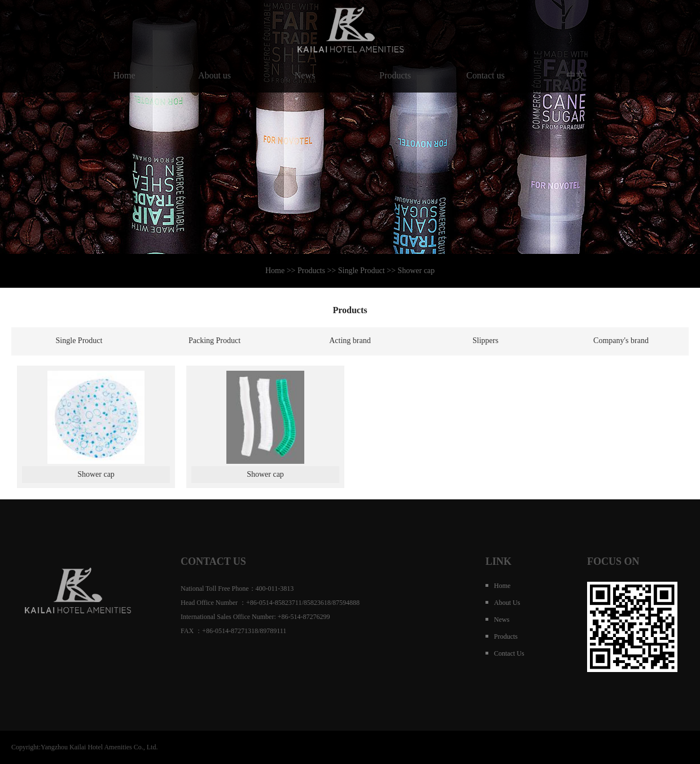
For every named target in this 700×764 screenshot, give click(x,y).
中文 (576, 75)
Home (124, 75)
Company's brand (621, 341)
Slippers (485, 341)
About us (215, 75)
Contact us (485, 75)
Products (395, 75)
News (305, 75)
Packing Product (215, 341)
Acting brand (350, 341)
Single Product (79, 341)
